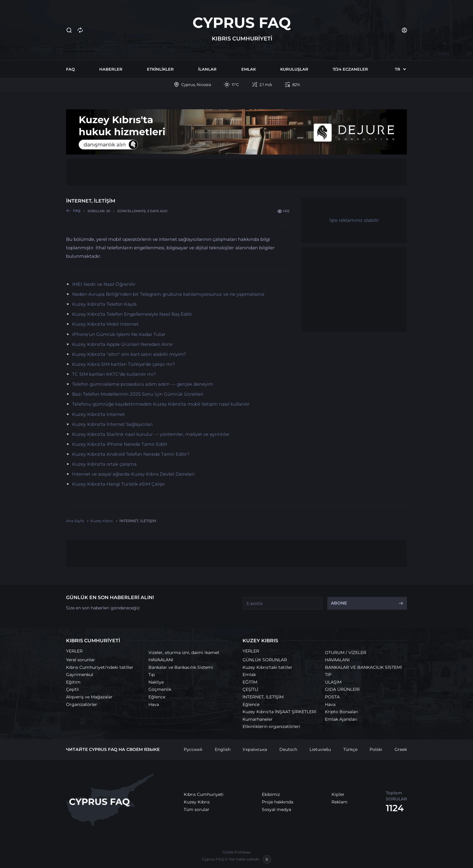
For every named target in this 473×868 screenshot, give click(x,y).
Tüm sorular (197, 809)
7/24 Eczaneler (350, 69)
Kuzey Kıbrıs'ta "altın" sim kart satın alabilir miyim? (129, 354)
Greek (401, 749)
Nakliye (156, 682)
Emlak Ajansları (341, 719)
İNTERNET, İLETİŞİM (263, 697)
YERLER (74, 651)
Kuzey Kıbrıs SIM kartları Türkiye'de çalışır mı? (124, 364)
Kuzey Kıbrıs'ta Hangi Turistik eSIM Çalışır (119, 484)
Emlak (249, 69)
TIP (328, 675)
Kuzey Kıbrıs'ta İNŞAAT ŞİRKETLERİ (279, 712)
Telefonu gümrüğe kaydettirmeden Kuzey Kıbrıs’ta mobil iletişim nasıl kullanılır (161, 404)
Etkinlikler (160, 69)
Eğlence (157, 697)
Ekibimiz (271, 794)
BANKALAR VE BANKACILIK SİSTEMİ (363, 667)
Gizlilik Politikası (237, 852)
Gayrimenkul (80, 675)
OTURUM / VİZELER (346, 653)
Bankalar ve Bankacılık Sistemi (181, 667)
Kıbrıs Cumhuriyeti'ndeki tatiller (100, 667)
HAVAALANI (161, 660)
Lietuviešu (320, 749)
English (223, 749)
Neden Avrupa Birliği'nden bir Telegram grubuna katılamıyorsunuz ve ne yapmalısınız (168, 294)
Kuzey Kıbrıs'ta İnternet (98, 414)
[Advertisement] (237, 172)
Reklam (340, 802)
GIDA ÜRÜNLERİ (342, 689)
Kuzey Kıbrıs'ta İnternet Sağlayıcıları (112, 424)
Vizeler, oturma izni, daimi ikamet (184, 653)
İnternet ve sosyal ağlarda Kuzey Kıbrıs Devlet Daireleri (133, 474)
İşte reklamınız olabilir (354, 220)
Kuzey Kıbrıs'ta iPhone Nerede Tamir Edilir (120, 444)
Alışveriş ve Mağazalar (89, 697)
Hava (154, 704)
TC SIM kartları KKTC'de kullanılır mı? (114, 374)
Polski (376, 749)
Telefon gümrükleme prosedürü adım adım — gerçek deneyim (143, 384)
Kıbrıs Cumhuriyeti (204, 794)
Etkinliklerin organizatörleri (271, 726)
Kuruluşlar (294, 69)
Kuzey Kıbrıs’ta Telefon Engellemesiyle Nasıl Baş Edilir (132, 314)
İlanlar (207, 69)
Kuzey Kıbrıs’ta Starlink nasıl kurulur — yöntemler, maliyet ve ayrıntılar (151, 434)
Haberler (111, 69)
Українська (255, 749)
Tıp (152, 675)
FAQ (70, 69)
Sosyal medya (276, 809)
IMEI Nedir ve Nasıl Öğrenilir (104, 284)
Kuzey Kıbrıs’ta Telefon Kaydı (104, 304)
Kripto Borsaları (342, 712)
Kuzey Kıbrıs (197, 802)
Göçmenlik (160, 689)
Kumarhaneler (258, 719)
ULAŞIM (333, 682)
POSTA (332, 697)
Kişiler (338, 794)
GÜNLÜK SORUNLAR (265, 660)
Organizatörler (82, 704)
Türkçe (350, 749)
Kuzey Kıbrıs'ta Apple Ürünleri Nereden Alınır (123, 344)
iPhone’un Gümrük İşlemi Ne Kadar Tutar (119, 334)
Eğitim (73, 682)
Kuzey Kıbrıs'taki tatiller (267, 667)
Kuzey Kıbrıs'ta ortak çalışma (104, 464)
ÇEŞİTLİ (250, 689)
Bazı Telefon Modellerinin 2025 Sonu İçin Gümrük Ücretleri (138, 394)
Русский (193, 749)
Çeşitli (73, 689)
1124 (395, 808)
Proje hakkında (278, 802)
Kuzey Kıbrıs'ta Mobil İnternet (105, 324)
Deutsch (288, 749)
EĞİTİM (250, 682)
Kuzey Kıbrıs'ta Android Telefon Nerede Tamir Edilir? (131, 454)
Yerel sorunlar (81, 660)
